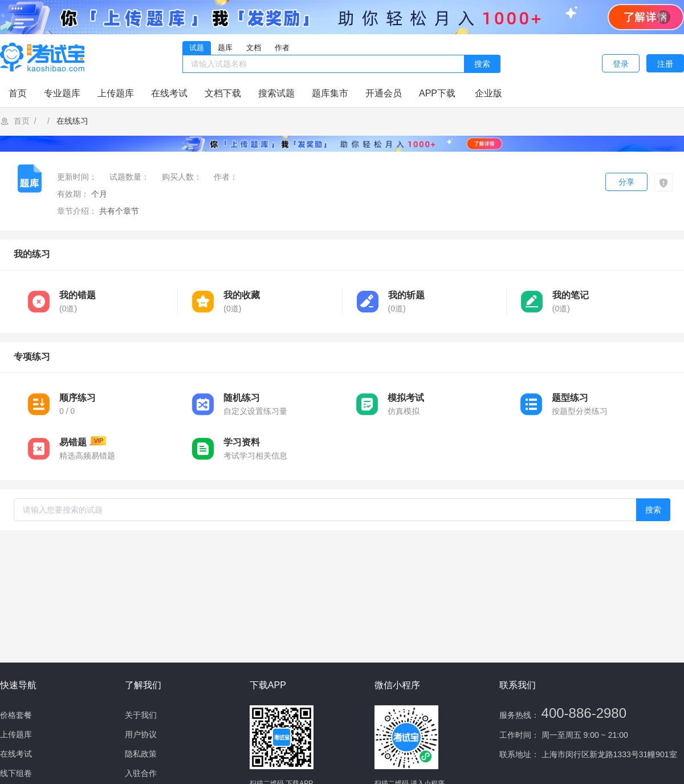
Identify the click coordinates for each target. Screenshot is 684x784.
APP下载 (437, 93)
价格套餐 (16, 715)
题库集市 (330, 93)
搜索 (482, 64)
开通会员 (384, 93)
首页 (18, 93)
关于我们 (141, 715)
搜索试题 (276, 93)
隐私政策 (141, 754)
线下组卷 (16, 773)
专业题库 (62, 93)
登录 (621, 64)
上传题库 (116, 93)
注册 (665, 64)
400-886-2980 (584, 713)
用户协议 (141, 734)
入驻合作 (141, 773)
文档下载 (223, 93)
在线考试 (169, 93)
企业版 (488, 93)
